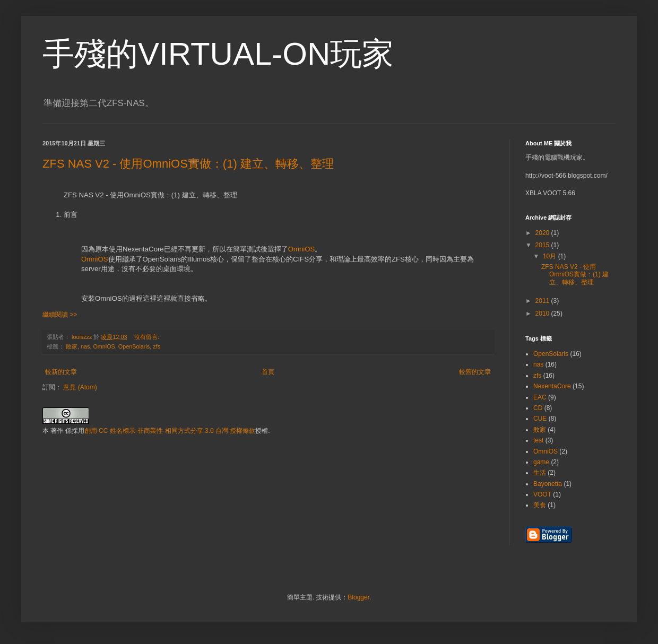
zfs (157, 346)
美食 (540, 505)
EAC (540, 397)
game (541, 462)
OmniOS (302, 249)
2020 (543, 233)
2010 (543, 314)
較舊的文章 (475, 372)
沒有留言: (148, 337)
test (538, 440)
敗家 (72, 346)
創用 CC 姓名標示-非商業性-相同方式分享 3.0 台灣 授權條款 (170, 431)
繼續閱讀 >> (60, 315)
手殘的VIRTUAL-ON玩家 (218, 54)
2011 (543, 301)
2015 (543, 245)
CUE (540, 419)
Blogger (358, 597)
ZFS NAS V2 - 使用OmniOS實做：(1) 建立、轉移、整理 (188, 164)
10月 (551, 256)
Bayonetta (548, 484)
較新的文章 (61, 372)
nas (85, 346)
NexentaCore (552, 386)
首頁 (268, 372)
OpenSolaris (134, 346)
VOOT (542, 494)
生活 (540, 473)
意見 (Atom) (80, 387)
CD (538, 408)
